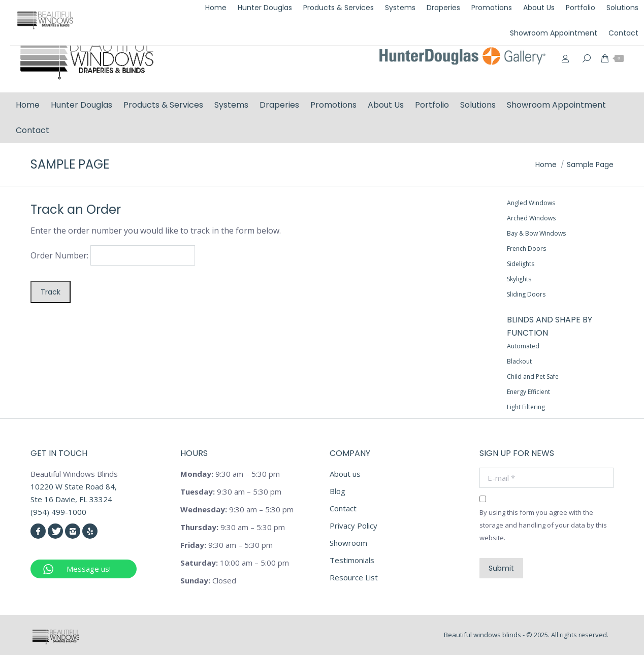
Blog (337, 491)
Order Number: (59, 255)
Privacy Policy (353, 526)
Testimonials (352, 560)
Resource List (354, 577)
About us (345, 474)
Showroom (348, 543)
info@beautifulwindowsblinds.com (567, 12)
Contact (343, 508)
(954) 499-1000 (464, 12)
